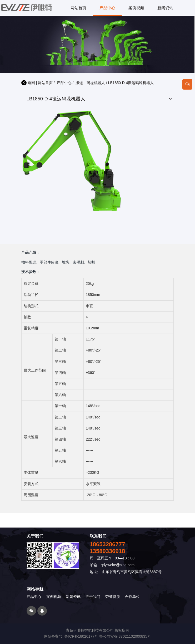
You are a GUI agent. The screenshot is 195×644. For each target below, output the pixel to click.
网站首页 (45, 83)
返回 (28, 83)
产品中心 (64, 83)
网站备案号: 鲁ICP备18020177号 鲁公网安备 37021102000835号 (97, 636)
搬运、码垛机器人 (90, 83)
